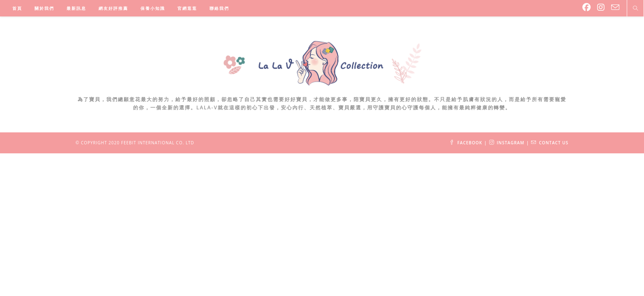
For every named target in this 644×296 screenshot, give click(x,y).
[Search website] (635, 9)
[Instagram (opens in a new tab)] (601, 7)
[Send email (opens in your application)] (615, 7)
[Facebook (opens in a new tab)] (586, 7)
